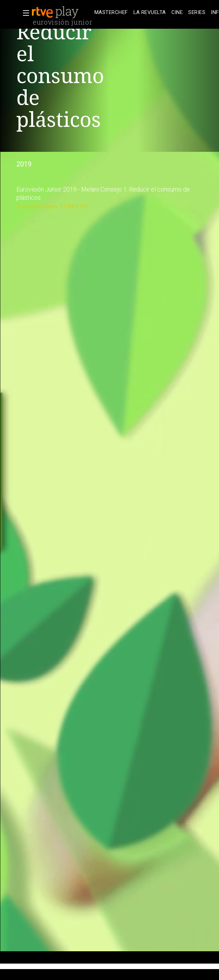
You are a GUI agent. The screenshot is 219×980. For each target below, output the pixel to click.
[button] (24, 13)
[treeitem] (111, 12)
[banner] (62, 12)
